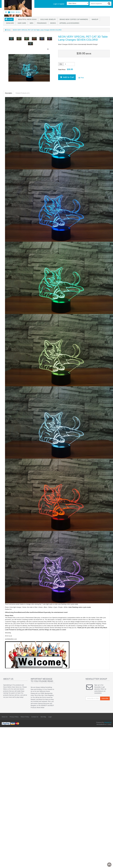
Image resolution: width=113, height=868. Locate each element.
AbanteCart (108, 722)
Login (50, 717)
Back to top (109, 865)
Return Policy (25, 717)
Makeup (95, 19)
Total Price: (66, 69)
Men (31, 23)
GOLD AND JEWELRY (48, 19)
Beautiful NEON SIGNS (27, 19)
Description (9, 93)
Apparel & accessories (69, 23)
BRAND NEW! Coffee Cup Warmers (73, 19)
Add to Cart (67, 77)
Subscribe (105, 698)
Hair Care (21, 23)
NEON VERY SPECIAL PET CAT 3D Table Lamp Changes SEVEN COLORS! (37, 30)
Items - (13, 12)
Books (53, 23)
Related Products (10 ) (23, 93)
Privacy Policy (14, 717)
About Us (5, 717)
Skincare (10, 23)
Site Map (43, 717)
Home (10, 19)
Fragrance (41, 23)
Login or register (59, 4)
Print (81, 78)
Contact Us (35, 717)
